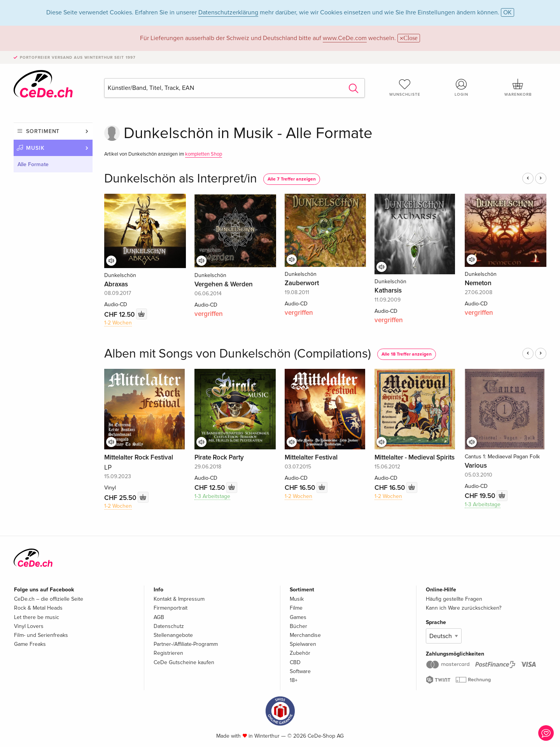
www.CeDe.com (345, 38)
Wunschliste (405, 88)
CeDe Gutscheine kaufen (184, 662)
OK (507, 12)
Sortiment (43, 131)
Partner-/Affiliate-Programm (186, 644)
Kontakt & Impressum (179, 599)
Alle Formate (33, 164)
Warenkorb (518, 88)
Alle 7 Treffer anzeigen (292, 179)
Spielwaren (303, 644)
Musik (35, 148)
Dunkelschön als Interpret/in (181, 179)
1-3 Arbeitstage (212, 496)
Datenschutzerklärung (228, 12)
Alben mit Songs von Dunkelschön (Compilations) (238, 354)
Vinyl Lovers (29, 626)
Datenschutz (169, 626)
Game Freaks (30, 644)
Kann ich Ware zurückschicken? (464, 608)
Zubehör (300, 653)
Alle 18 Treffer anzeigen (407, 354)
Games (298, 617)
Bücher (298, 626)
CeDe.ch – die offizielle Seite (49, 599)
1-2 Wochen (118, 323)
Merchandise (305, 635)
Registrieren (168, 653)
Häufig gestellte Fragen (454, 599)
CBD (295, 662)
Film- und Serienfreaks (41, 635)
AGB (159, 617)
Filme (296, 608)
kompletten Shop (204, 154)
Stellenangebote (173, 635)
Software (300, 671)
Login (462, 88)
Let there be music (37, 617)
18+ (294, 680)
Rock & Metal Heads (38, 608)
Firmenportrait (171, 608)
